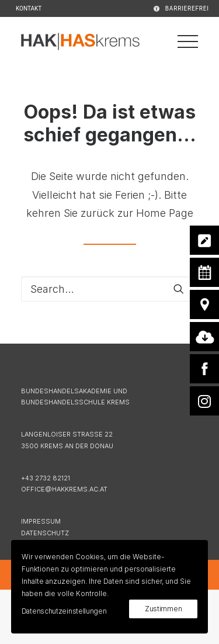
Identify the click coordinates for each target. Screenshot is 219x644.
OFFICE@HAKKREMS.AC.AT (64, 489)
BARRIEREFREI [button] (187, 8)
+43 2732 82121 (46, 478)
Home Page (165, 213)
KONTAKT (29, 8)
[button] (179, 289)
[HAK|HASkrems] (80, 41)
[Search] (109, 289)
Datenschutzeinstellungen (64, 611)
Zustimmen (163, 609)
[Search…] (109, 289)
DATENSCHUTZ (45, 533)
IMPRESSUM (41, 521)
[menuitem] (166, 8)
